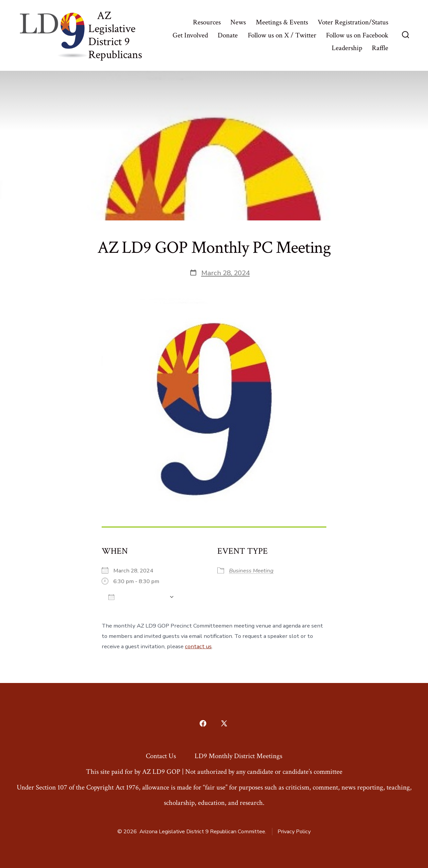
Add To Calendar (137, 597)
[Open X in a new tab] (224, 723)
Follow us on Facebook (357, 35)
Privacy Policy (294, 832)
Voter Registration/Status (353, 22)
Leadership (347, 48)
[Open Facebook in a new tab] (203, 723)
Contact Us (161, 756)
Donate (228, 35)
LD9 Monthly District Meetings (238, 756)
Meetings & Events (282, 22)
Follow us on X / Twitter (282, 35)
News (238, 22)
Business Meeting (251, 571)
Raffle (380, 48)
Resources (207, 22)
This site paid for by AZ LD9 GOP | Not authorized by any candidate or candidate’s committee (214, 772)
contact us (198, 646)
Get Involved (190, 35)
